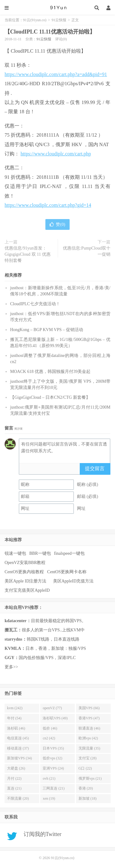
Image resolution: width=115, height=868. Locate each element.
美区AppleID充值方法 (73, 581)
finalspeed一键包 (69, 553)
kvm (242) (15, 708)
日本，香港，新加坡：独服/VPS (45, 648)
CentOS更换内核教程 (24, 572)
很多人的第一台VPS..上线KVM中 (45, 630)
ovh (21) (49, 778)
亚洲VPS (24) (53, 768)
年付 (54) (14, 718)
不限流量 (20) (18, 798)
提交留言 (95, 468)
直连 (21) (14, 788)
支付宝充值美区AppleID (27, 590)
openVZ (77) (52, 708)
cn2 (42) (49, 738)
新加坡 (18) (88, 798)
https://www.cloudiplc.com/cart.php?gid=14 (48, 205)
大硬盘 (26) (16, 768)
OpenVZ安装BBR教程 (25, 563)
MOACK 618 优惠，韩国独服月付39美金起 (50, 372)
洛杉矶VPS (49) (55, 718)
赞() (57, 224)
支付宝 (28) (88, 758)
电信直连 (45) (18, 738)
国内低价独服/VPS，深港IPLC (40, 658)
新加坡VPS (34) (19, 758)
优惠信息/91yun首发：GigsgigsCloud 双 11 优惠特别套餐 (28, 254)
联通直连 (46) (89, 728)
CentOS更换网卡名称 (67, 572)
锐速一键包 (15, 553)
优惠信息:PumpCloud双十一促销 (87, 251)
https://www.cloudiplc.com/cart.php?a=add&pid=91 (56, 74)
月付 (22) (14, 778)
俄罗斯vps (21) (90, 778)
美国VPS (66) (89, 708)
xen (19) (49, 798)
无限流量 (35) (89, 748)
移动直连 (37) (18, 748)
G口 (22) (85, 768)
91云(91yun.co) (58, 8)
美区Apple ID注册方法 (26, 581)
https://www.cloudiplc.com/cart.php (56, 154)
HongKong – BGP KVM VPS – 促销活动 (47, 330)
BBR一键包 (40, 553)
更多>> (11, 667)
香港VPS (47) (89, 718)
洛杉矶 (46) (16, 728)
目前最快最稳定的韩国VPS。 (45, 621)
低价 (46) (50, 728)
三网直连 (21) (54, 788)
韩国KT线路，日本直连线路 (42, 639)
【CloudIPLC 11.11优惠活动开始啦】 (50, 32)
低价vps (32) (52, 758)
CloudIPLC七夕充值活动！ (35, 304)
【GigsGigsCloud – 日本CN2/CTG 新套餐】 (50, 397)
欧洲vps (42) (88, 738)
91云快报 (59, 20)
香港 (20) (86, 788)
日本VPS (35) (53, 748)
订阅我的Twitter (40, 834)
